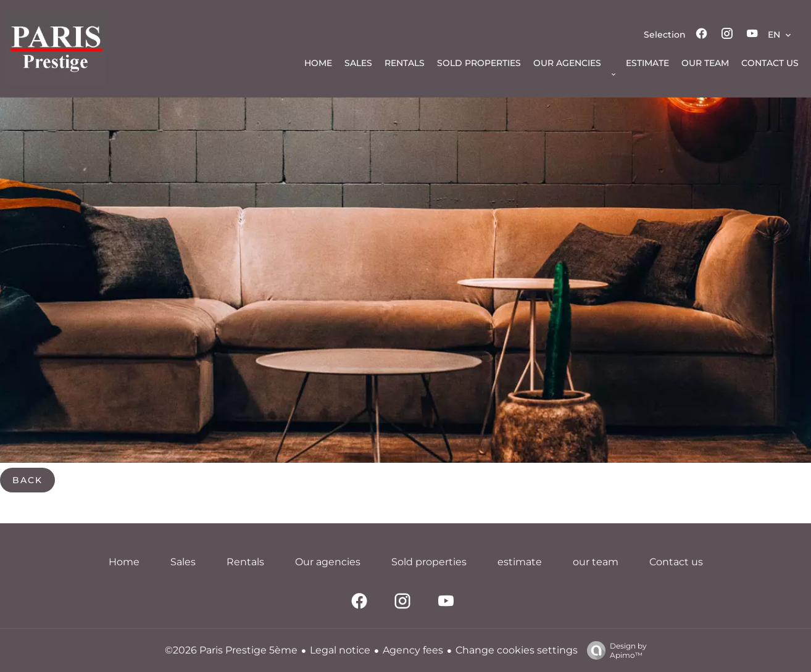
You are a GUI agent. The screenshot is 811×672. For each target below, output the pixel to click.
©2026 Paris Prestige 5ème (231, 650)
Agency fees (413, 650)
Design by (614, 650)
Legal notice (340, 650)
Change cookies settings (517, 650)
